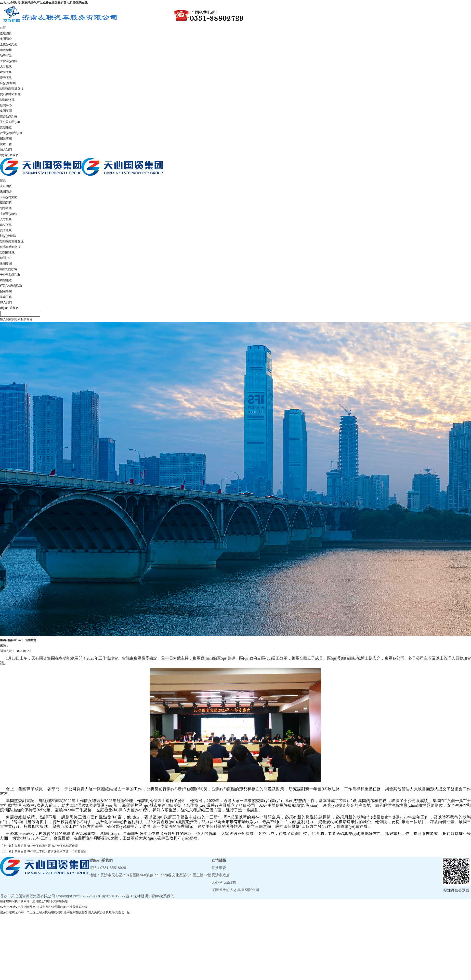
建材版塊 (6, 72)
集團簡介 (6, 39)
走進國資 (6, 33)
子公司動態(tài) (10, 122)
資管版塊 (6, 78)
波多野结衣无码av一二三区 (18, 912)
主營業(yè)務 (8, 61)
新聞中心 (6, 105)
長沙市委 (219, 868)
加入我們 (6, 150)
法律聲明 (141, 896)
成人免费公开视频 (100, 912)
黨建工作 (6, 144)
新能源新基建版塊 (12, 89)
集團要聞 (6, 111)
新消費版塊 (7, 100)
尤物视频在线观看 (75, 912)
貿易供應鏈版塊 (10, 94)
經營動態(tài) (8, 116)
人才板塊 (6, 66)
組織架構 (6, 50)
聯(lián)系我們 (9, 155)
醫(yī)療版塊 (8, 83)
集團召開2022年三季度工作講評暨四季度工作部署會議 (50, 851)
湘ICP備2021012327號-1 (112, 896)
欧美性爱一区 (121, 912)
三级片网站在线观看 (50, 912)
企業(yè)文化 (8, 44)
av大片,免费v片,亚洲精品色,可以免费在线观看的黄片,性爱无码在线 (44, 3)
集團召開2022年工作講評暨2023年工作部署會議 (46, 846)
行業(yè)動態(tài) (11, 133)
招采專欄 (6, 139)
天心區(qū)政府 (224, 882)
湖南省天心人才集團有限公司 (235, 890)
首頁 (3, 28)
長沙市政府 (221, 875)
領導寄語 (6, 55)
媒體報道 (6, 127)
